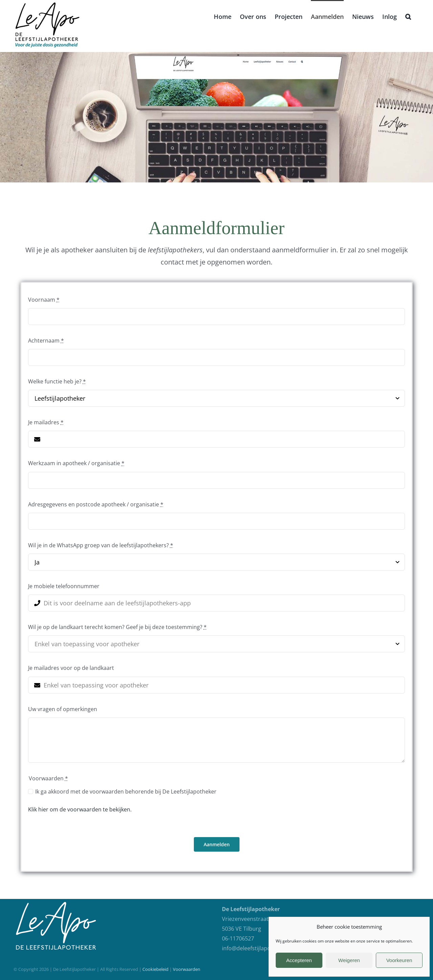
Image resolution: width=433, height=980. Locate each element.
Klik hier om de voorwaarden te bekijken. (80, 809)
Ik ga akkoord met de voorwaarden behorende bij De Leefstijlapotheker (126, 791)
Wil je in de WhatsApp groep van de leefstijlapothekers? (101, 545)
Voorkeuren (399, 960)
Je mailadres (46, 422)
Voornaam (44, 300)
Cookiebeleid (155, 969)
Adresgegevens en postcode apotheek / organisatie (96, 504)
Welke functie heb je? (57, 381)
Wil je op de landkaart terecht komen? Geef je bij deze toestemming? (117, 627)
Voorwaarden (187, 969)
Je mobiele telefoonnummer (64, 586)
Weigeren (349, 960)
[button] (408, 16)
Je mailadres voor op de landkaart (71, 668)
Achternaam (46, 341)
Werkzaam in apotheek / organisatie (76, 463)
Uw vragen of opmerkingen (63, 709)
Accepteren (299, 960)
